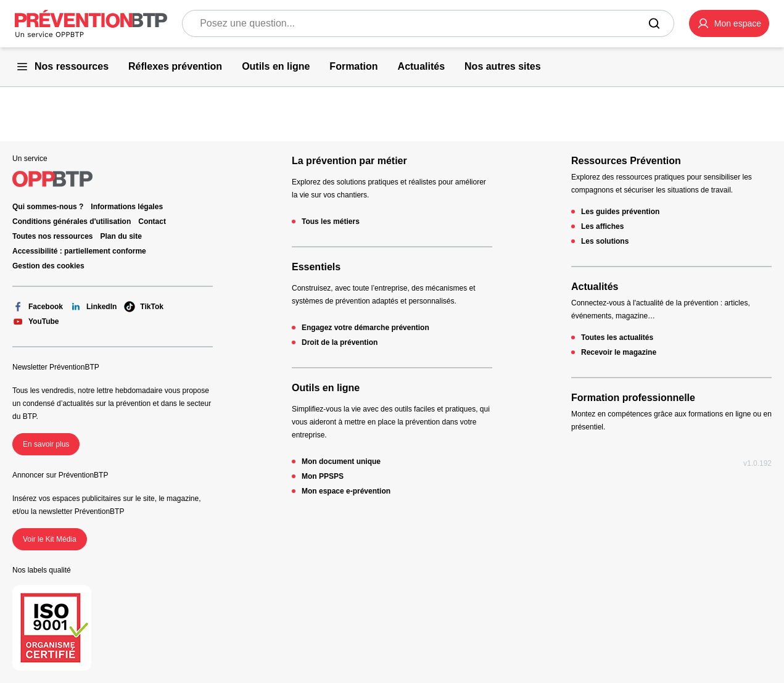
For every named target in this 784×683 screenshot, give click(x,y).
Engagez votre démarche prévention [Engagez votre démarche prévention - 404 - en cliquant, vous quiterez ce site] (365, 328)
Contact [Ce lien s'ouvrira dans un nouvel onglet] (152, 221)
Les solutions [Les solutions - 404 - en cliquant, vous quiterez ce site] (605, 241)
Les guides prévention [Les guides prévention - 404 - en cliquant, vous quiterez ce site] (620, 212)
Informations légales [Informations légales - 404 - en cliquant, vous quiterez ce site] (127, 207)
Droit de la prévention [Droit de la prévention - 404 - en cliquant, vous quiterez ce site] (340, 342)
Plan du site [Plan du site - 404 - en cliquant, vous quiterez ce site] (121, 236)
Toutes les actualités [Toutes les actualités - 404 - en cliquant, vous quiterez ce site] (617, 337)
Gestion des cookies (48, 266)
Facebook (38, 307)
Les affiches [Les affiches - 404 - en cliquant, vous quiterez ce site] (602, 226)
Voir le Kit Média (50, 539)
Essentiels (316, 267)
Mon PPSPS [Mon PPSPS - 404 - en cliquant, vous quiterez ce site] (323, 476)
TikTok (144, 307)
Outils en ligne (326, 388)
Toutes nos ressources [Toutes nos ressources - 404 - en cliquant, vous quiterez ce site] (53, 236)
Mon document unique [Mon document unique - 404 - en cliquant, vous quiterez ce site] (341, 462)
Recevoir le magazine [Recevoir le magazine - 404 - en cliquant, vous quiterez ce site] (619, 352)
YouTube (36, 321)
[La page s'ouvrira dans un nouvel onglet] (729, 23)
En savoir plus (46, 444)
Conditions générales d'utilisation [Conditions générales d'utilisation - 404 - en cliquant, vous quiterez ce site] (72, 221)
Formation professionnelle (633, 398)
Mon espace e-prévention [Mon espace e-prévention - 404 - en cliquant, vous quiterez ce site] (346, 491)
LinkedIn (93, 307)
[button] (729, 23)
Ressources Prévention (626, 161)
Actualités (595, 287)
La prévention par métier (349, 161)
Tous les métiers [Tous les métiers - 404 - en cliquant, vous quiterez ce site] (331, 221)
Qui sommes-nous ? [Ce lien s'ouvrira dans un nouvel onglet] (48, 207)
